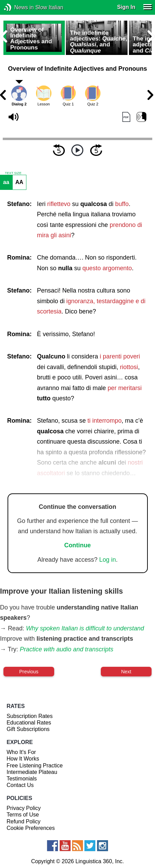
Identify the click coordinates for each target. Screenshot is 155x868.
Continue (77, 545)
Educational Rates (29, 723)
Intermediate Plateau (32, 772)
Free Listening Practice (35, 766)
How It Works (23, 759)
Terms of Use (23, 815)
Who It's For (21, 752)
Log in (108, 560)
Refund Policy (23, 821)
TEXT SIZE (13, 173)
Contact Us (20, 785)
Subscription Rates (29, 716)
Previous (29, 672)
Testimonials (22, 779)
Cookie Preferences (31, 828)
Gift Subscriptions (28, 729)
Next (126, 672)
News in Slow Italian (18, 7)
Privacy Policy (24, 808)
